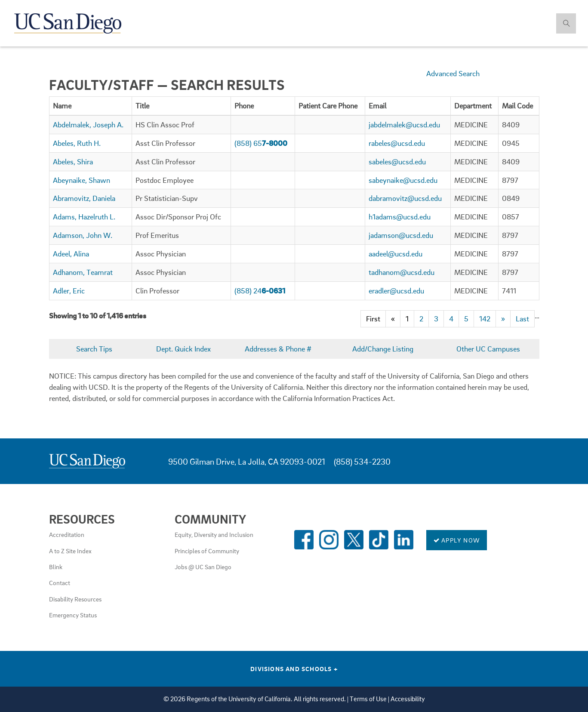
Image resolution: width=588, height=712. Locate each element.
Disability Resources (75, 599)
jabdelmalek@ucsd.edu (404, 125)
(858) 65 (261, 143)
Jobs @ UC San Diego (203, 567)
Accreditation (67, 534)
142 (485, 319)
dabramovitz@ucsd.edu (405, 198)
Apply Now (457, 540)
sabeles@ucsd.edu (397, 162)
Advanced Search (453, 73)
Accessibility (408, 699)
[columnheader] (90, 106)
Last (522, 319)
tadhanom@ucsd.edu (402, 272)
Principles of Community (207, 551)
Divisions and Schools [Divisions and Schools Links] (294, 669)
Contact (60, 583)
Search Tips (94, 349)
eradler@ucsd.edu (396, 291)
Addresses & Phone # (278, 349)
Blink (56, 567)
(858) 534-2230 (362, 461)
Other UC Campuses (488, 349)
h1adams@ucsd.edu (400, 217)
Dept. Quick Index (183, 349)
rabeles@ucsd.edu (397, 143)
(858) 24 (260, 291)
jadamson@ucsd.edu (401, 235)
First (373, 319)
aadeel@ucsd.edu (396, 254)
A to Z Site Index (70, 551)
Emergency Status (73, 615)
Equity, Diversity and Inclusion (214, 534)
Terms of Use (368, 699)
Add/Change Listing (383, 349)
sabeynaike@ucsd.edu (403, 180)
